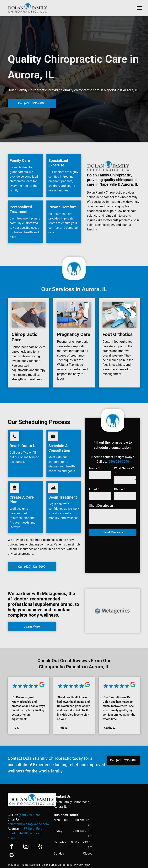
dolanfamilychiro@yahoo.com (28, 824)
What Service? (124, 468)
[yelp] (40, 847)
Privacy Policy (82, 865)
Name (93, 468)
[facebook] (12, 847)
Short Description (101, 506)
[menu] (140, 8)
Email (93, 489)
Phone (119, 489)
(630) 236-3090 (118, 462)
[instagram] (26, 847)
